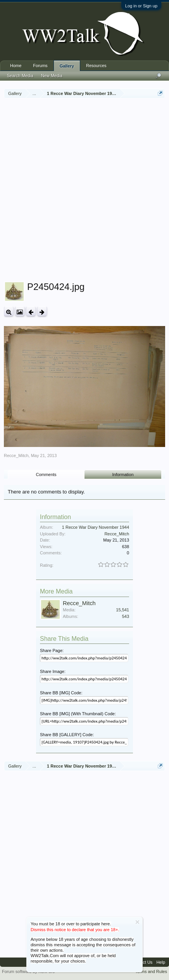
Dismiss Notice (137, 922)
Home (16, 66)
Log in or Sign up (141, 6)
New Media (52, 76)
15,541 (122, 610)
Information (123, 474)
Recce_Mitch (16, 455)
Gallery (67, 66)
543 (126, 616)
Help (161, 962)
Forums (40, 66)
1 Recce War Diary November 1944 (96, 527)
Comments (46, 474)
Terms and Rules (151, 971)
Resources (96, 66)
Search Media (20, 76)
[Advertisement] (84, 191)
